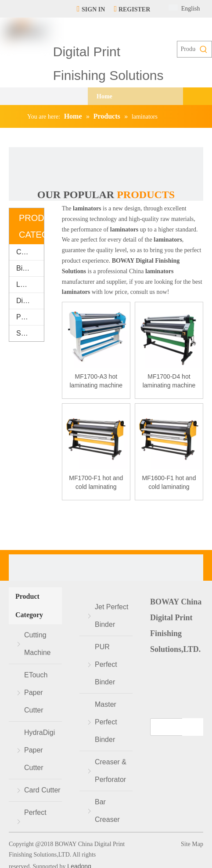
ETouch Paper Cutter (36, 693)
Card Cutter (42, 790)
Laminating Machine (30, 284)
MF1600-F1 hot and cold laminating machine (169, 483)
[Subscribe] (193, 727)
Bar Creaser (107, 811)
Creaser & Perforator (111, 771)
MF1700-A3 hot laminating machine (96, 381)
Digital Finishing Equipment (30, 301)
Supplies (30, 333)
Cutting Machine (30, 252)
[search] (174, 727)
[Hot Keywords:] (204, 49)
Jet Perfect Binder (111, 616)
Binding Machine (30, 268)
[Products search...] (187, 49)
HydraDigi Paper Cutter (40, 750)
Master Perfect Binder (106, 722)
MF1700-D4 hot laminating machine (169, 381)
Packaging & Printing (30, 317)
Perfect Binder (35, 821)
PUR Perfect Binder (106, 664)
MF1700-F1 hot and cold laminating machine (96, 483)
